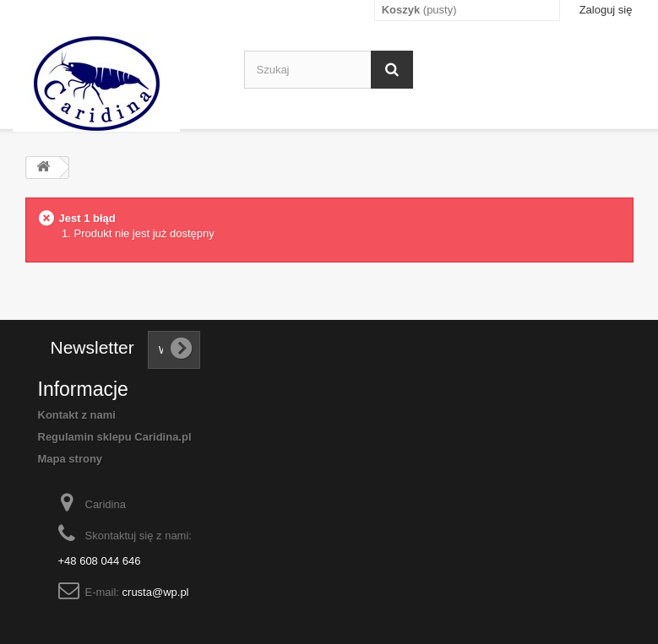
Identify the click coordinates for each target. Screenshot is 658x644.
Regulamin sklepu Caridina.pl (115, 437)
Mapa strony (71, 459)
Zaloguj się (606, 10)
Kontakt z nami (77, 415)
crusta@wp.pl (156, 592)
